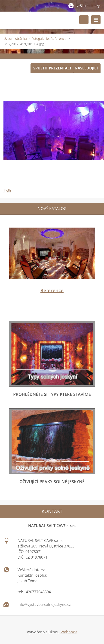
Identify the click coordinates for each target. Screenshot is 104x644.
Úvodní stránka (15, 39)
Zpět (7, 191)
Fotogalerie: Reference (49, 39)
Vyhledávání (84, 20)
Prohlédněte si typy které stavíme (52, 394)
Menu (96, 20)
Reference (52, 290)
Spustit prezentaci (52, 68)
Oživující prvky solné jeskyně (52, 481)
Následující (86, 68)
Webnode (69, 632)
